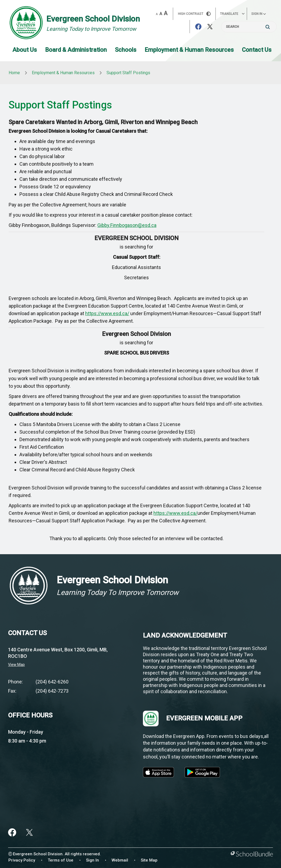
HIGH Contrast (194, 14)
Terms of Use (61, 860)
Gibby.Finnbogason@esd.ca (127, 225)
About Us (25, 50)
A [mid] (161, 14)
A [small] (157, 14)
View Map (16, 665)
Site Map (149, 860)
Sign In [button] (259, 14)
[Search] (249, 27)
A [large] (166, 13)
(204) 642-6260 (52, 682)
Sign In (92, 860)
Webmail (120, 860)
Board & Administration (76, 50)
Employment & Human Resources (189, 50)
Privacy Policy (22, 860)
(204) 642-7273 (52, 691)
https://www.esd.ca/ (107, 313)
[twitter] (29, 832)
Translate (232, 14)
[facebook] (12, 832)
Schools (126, 50)
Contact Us (257, 50)
